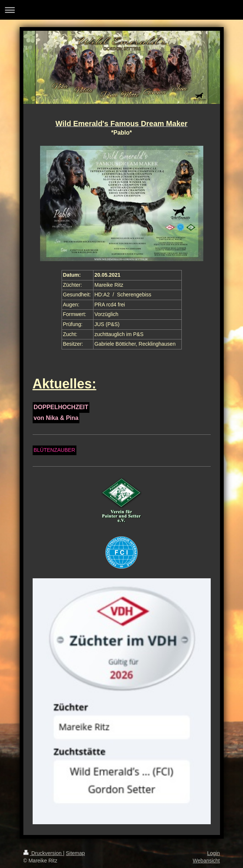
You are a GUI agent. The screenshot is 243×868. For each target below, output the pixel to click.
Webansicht (206, 861)
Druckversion (43, 853)
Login (213, 853)
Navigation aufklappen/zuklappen (121, 10)
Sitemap (75, 853)
